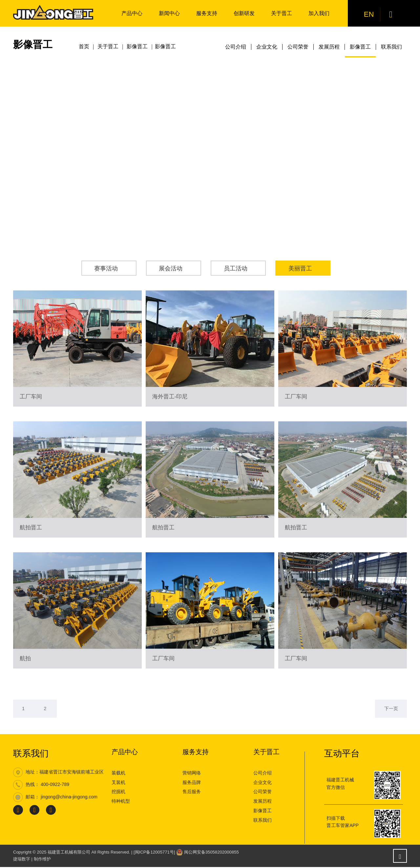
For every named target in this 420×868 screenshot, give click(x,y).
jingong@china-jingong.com (69, 798)
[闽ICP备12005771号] (154, 853)
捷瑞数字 (22, 860)
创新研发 (244, 13)
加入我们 (319, 13)
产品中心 (132, 13)
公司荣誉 (298, 47)
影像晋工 (360, 47)
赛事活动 (107, 269)
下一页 (390, 709)
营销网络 (192, 774)
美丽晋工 (301, 269)
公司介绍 (236, 47)
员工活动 (236, 269)
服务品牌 (192, 783)
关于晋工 (282, 13)
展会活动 (171, 269)
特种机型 (121, 802)
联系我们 (391, 47)
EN (369, 14)
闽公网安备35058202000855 (211, 853)
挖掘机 (118, 793)
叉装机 (118, 783)
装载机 (118, 774)
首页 (84, 47)
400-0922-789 (55, 786)
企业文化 (267, 47)
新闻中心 (169, 13)
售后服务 (192, 793)
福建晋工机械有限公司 (69, 853)
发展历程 (329, 47)
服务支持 (207, 13)
